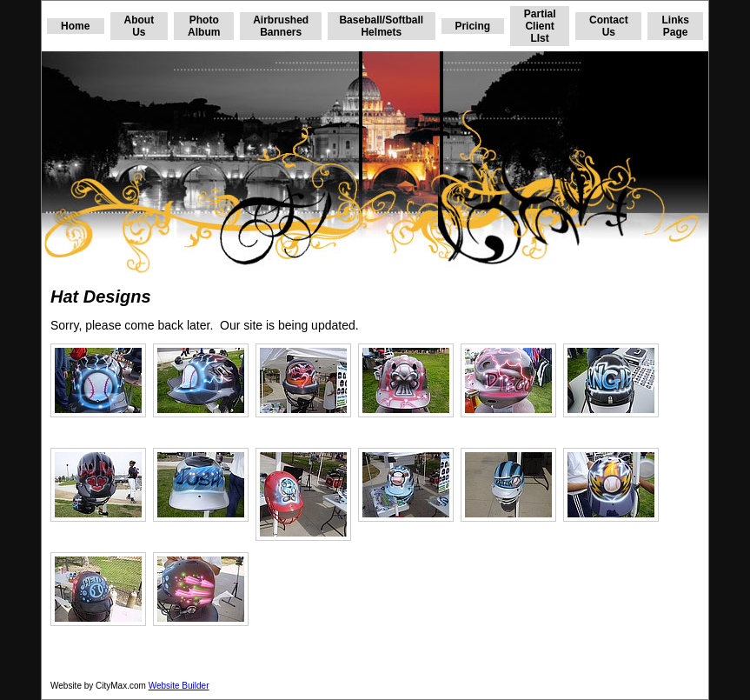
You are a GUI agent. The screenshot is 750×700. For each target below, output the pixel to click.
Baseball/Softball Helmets (381, 26)
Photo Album (204, 26)
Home (75, 26)
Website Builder (179, 686)
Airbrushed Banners (281, 26)
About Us (139, 26)
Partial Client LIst (540, 26)
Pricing (472, 26)
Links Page (675, 26)
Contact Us (609, 26)
